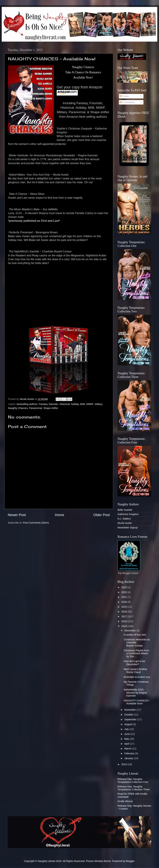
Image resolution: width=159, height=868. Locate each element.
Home (60, 515)
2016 (124, 621)
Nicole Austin (125, 523)
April (127, 744)
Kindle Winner (125, 801)
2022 (124, 592)
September (131, 719)
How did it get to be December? (134, 663)
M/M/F (90, 404)
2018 (124, 612)
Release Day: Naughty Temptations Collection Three (134, 788)
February (130, 753)
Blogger (130, 861)
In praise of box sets (135, 635)
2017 (124, 616)
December (130, 631)
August (129, 724)
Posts (124, 96)
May (127, 739)
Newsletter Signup (128, 528)
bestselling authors (27, 404)
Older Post (102, 515)
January (129, 758)
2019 (124, 607)
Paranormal (35, 408)
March (128, 749)
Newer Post (17, 515)
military (98, 404)
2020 (124, 602)
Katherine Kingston (128, 514)
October (129, 715)
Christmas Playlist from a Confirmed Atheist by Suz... (136, 653)
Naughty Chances (18, 408)
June (127, 734)
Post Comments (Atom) (36, 523)
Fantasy (43, 404)
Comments (127, 102)
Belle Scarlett (125, 510)
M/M (83, 404)
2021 (124, 597)
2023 (124, 587)
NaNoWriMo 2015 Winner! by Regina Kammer (135, 693)
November (130, 710)
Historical (65, 404)
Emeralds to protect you (137, 677)
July (127, 729)
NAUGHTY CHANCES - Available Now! (137, 702)
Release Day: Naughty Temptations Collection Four (133, 781)
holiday (75, 404)
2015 (124, 626)
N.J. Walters (124, 519)
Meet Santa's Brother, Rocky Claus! (136, 671)
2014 (124, 764)
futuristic (54, 404)
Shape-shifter (51, 408)
